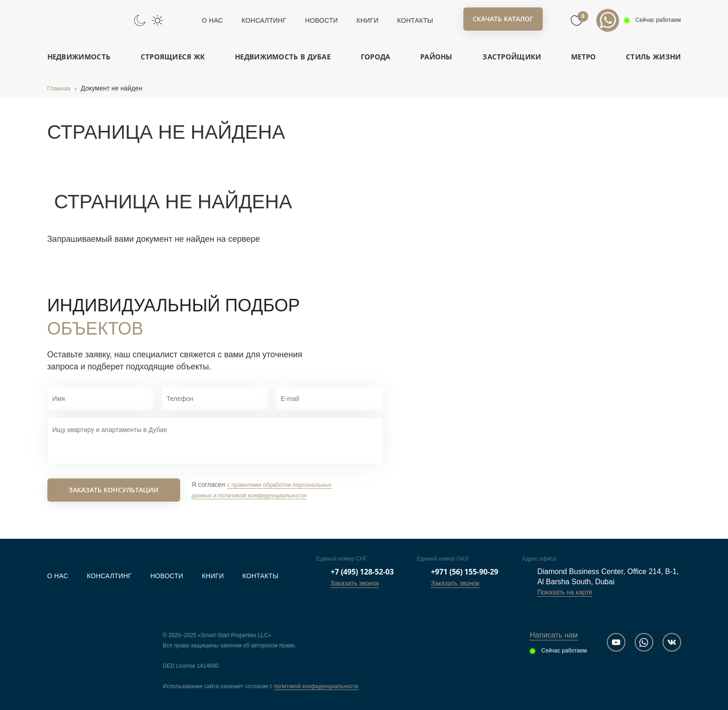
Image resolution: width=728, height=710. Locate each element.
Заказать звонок (355, 583)
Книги (367, 20)
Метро (584, 57)
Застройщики (512, 57)
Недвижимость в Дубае (283, 57)
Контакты (415, 20)
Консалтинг (264, 20)
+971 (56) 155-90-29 (465, 572)
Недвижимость (79, 57)
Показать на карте (565, 592)
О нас (212, 20)
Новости (322, 20)
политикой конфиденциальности (316, 686)
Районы (436, 57)
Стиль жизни (653, 57)
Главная (60, 88)
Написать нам (554, 635)
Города (376, 57)
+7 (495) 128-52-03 (362, 572)
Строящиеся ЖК (173, 57)
